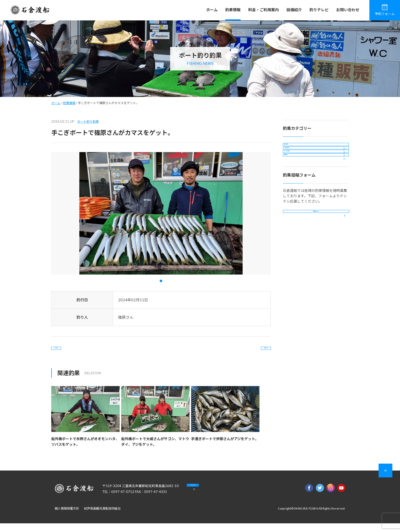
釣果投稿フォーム (316, 255)
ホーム (212, 10)
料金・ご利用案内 (264, 10)
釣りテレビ (319, 10)
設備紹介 (294, 10)
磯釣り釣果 (296, 149)
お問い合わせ (348, 10)
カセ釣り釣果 (298, 162)
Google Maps (213, 498)
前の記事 (72, 352)
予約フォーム (385, 10)
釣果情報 (233, 10)
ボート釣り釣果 (88, 122)
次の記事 (250, 352)
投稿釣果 (294, 190)
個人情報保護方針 (67, 517)
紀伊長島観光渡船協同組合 (102, 517)
